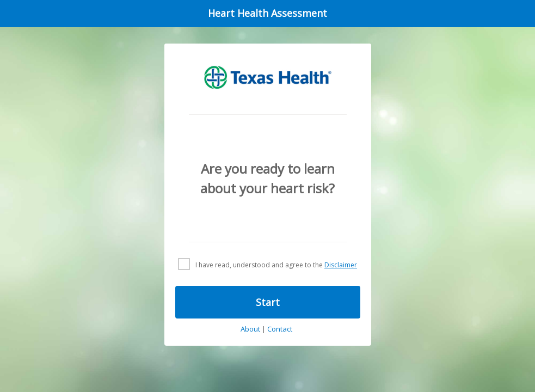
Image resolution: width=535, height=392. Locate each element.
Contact (280, 329)
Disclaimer (341, 265)
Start (268, 302)
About (250, 329)
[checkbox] (267, 264)
